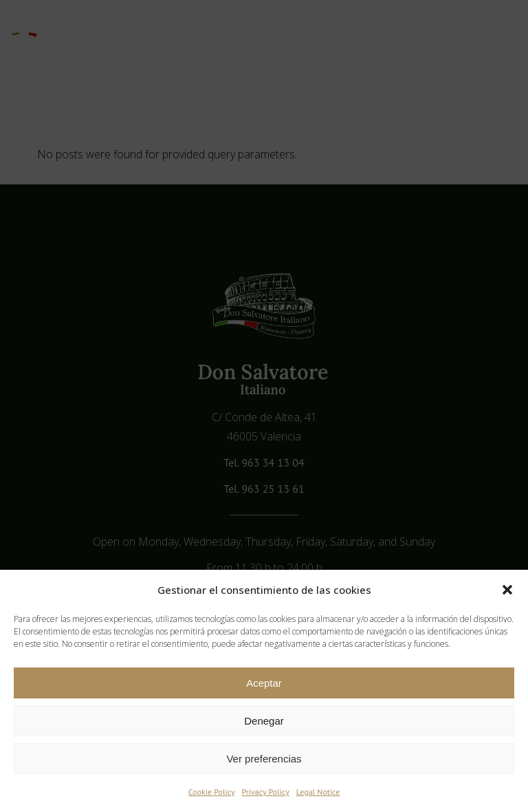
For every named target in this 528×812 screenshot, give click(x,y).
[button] (507, 590)
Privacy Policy (266, 792)
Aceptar (264, 683)
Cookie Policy (212, 792)
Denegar (264, 721)
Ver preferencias (264, 759)
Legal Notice (318, 792)
